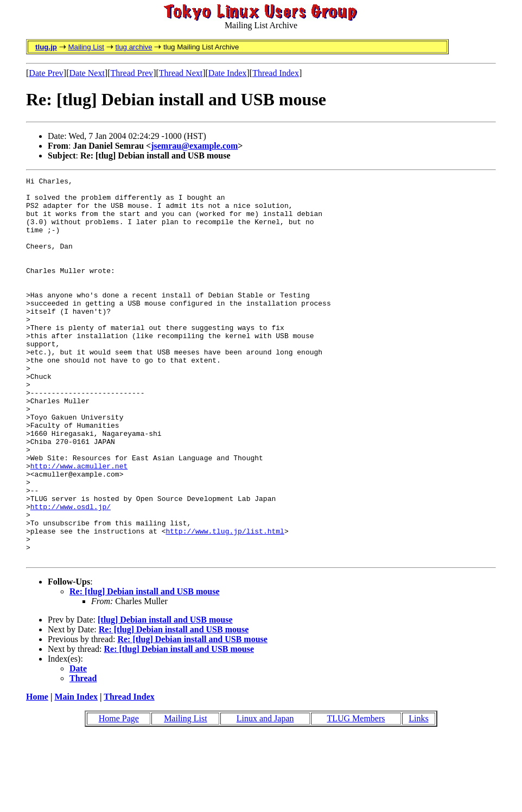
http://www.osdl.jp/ (71, 573)
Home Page (119, 795)
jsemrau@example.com (194, 146)
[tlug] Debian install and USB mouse (165, 696)
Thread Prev (132, 73)
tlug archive (133, 47)
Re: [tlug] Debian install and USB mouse (144, 668)
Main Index (76, 773)
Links (418, 795)
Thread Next (181, 73)
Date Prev (46, 73)
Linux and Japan (265, 795)
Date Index (228, 73)
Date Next (87, 73)
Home (37, 773)
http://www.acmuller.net (79, 524)
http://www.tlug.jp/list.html (225, 602)
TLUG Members (356, 795)
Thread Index (276, 73)
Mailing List (86, 47)
